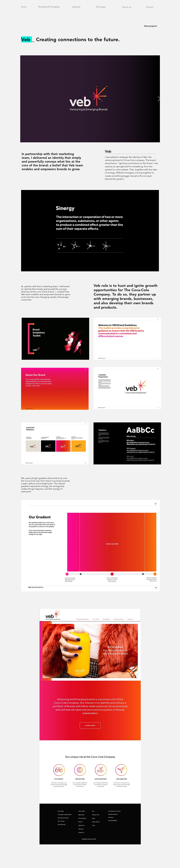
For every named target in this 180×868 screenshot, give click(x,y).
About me (127, 7)
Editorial (76, 7)
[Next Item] (159, 99)
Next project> (151, 26)
